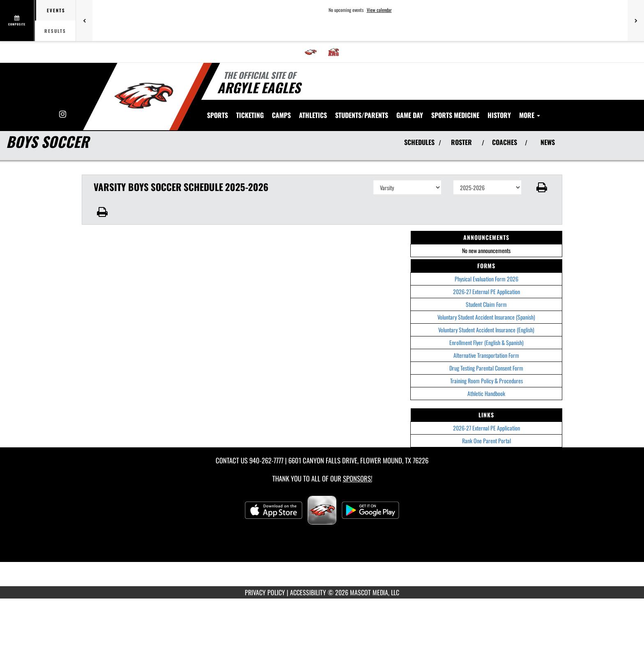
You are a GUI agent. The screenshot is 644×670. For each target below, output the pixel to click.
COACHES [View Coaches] (505, 142)
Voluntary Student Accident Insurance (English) (486, 330)
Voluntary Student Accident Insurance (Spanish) (486, 317)
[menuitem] (310, 52)
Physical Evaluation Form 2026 (486, 279)
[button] (542, 187)
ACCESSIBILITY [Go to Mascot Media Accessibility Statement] (308, 592)
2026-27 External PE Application (486, 291)
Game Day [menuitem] (410, 115)
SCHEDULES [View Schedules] (419, 142)
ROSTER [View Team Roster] (461, 142)
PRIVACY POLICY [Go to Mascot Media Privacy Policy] (265, 592)
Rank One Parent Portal (486, 441)
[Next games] (636, 21)
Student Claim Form (486, 304)
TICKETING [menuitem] (250, 115)
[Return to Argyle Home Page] (144, 96)
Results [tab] (55, 31)
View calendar (379, 10)
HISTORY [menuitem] (499, 115)
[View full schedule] (17, 21)
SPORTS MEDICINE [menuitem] (455, 115)
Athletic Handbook (486, 393)
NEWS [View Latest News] (548, 142)
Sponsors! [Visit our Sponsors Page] (358, 478)
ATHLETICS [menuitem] (313, 115)
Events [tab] (56, 10)
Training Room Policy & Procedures (486, 381)
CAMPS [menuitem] (281, 115)
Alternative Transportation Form (486, 355)
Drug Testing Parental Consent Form (486, 368)
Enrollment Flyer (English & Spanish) (486, 342)
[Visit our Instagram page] (63, 114)
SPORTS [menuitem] (217, 115)
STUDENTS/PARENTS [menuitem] (362, 115)
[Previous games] (84, 21)
